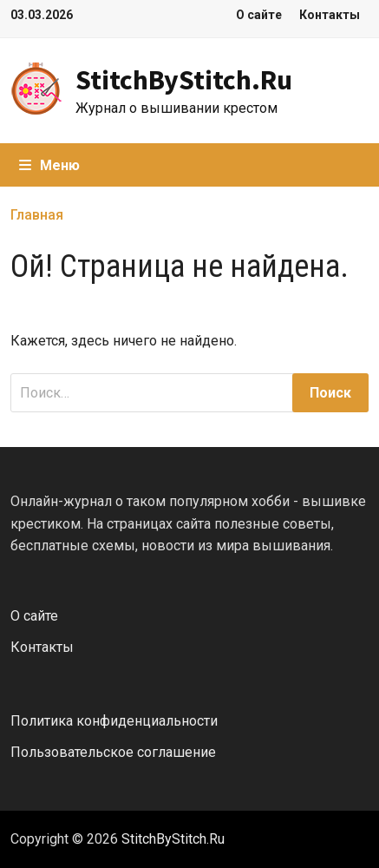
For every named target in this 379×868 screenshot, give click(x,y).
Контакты (330, 15)
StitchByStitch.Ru (184, 80)
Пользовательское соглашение (113, 752)
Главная (37, 215)
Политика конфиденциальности (114, 721)
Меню (49, 165)
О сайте (259, 15)
